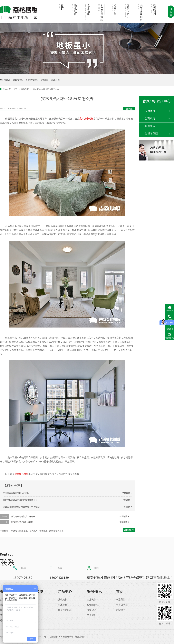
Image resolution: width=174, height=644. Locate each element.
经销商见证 (93, 605)
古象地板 (43, 531)
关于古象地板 (141, 13)
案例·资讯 (94, 592)
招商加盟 (115, 10)
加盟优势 (34, 600)
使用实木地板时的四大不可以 (16, 493)
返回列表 (129, 109)
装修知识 (25, 89)
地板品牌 (56, 80)
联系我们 (155, 10)
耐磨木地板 (18, 80)
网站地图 (121, 610)
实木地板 (89, 10)
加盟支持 (34, 605)
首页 (62, 7)
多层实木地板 (102, 13)
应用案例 (150, 111)
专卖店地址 (122, 605)
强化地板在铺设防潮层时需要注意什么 (20, 500)
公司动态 (150, 119)
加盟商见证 (151, 134)
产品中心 (65, 592)
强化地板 (75, 10)
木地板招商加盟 (56, 531)
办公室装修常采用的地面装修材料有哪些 (21, 507)
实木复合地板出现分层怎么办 (46, 89)
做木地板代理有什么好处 (22, 522)
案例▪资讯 (128, 11)
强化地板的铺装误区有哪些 (23, 516)
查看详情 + (124, 516)
